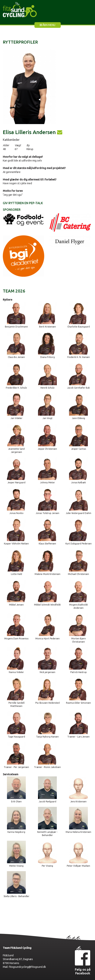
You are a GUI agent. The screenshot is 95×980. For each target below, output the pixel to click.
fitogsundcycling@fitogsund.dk (27, 967)
